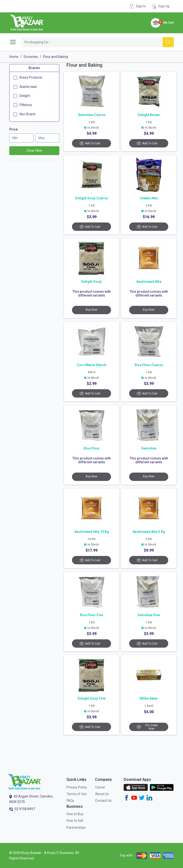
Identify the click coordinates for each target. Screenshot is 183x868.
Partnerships (76, 828)
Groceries (31, 57)
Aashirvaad (28, 87)
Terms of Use (77, 794)
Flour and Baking (56, 57)
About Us (102, 794)
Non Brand (27, 114)
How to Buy (75, 814)
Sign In (141, 6)
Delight (25, 96)
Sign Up (164, 6)
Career (100, 787)
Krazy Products (31, 77)
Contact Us (103, 801)
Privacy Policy (77, 787)
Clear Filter (34, 151)
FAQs (70, 801)
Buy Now (91, 310)
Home (14, 57)
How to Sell (75, 821)
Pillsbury (26, 105)
